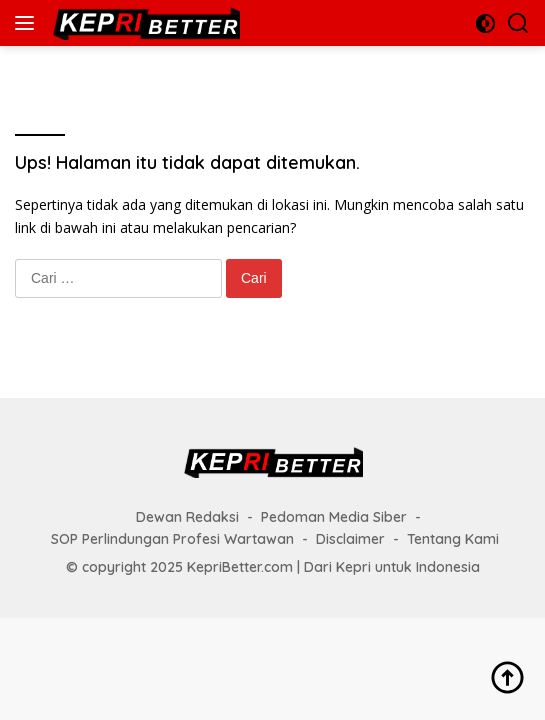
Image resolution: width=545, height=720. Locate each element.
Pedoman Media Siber (334, 517)
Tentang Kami (453, 539)
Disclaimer (350, 539)
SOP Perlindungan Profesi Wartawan (172, 539)
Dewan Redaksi (187, 517)
